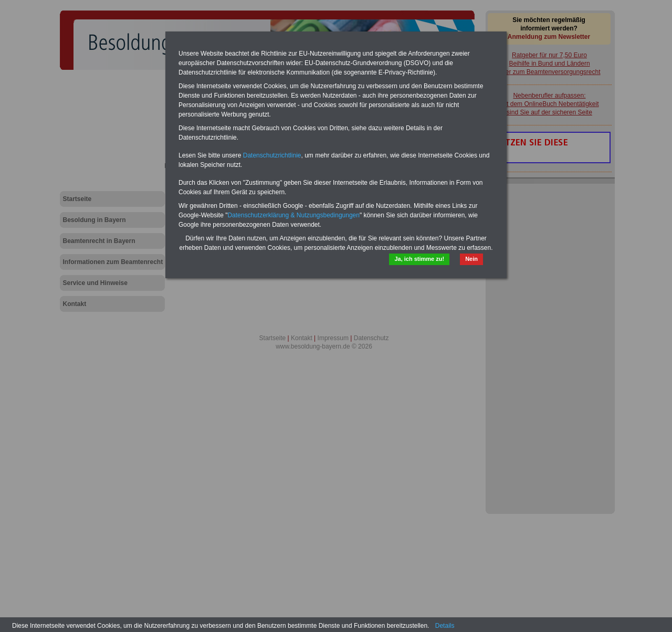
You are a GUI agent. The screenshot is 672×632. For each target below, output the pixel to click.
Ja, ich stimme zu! (419, 259)
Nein (471, 259)
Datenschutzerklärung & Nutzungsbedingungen (293, 215)
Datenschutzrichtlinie (272, 155)
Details (445, 626)
